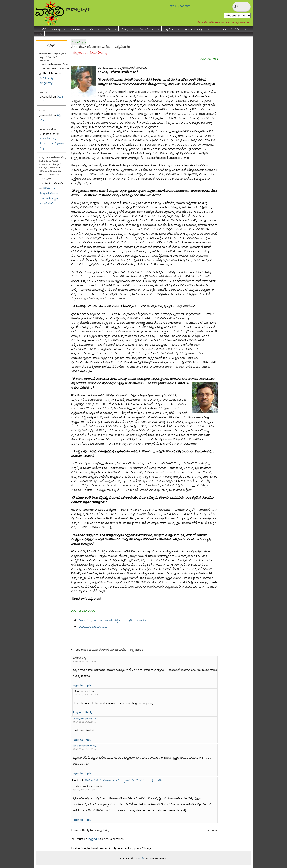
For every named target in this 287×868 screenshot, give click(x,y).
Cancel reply (212, 830)
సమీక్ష (126, 29)
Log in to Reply (81, 685)
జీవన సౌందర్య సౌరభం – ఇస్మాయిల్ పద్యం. (52, 143)
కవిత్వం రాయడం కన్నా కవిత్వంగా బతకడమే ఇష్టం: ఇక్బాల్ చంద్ (51, 196)
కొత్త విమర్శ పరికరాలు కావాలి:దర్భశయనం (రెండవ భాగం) (112, 620)
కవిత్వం (77, 29)
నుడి (39, 34)
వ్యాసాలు (171, 29)
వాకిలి (142, 858)
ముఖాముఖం (148, 29)
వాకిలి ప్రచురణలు (180, 6)
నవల (109, 29)
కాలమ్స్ (57, 29)
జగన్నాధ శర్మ (101, 830)
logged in (94, 839)
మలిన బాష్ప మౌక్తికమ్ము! (46, 80)
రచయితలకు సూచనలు (229, 29)
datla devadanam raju (85, 745)
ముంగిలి (41, 29)
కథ (93, 29)
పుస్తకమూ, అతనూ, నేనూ (93, 626)
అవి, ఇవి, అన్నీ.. (196, 29)
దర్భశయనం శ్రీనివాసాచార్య (90, 53)
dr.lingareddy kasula (84, 718)
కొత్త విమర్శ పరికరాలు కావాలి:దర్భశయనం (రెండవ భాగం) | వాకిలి (124, 780)
